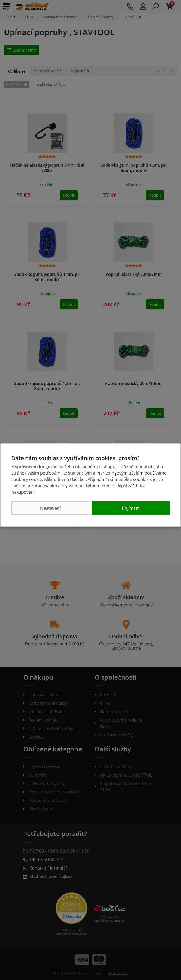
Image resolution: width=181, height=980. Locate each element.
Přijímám (131, 508)
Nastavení (50, 508)
